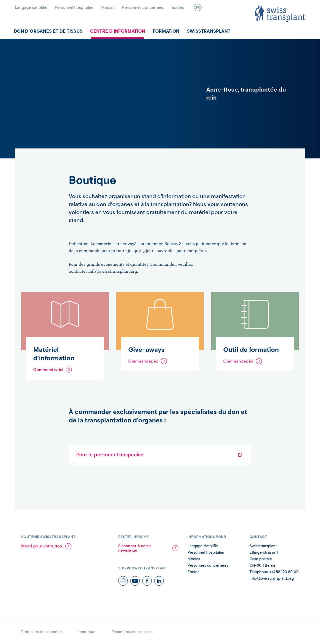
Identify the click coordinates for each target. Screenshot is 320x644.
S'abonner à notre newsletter (134, 548)
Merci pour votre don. (42, 546)
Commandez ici (48, 370)
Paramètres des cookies (132, 632)
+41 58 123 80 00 (283, 572)
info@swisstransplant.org (272, 578)
